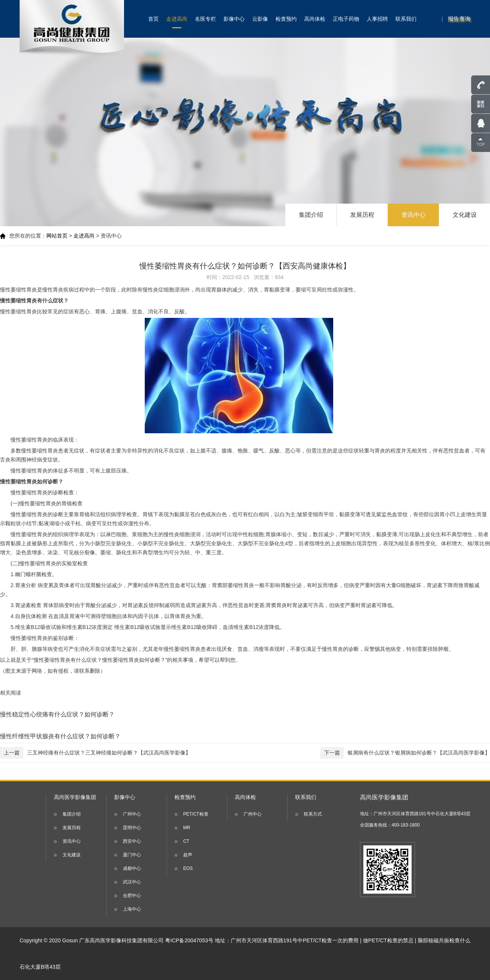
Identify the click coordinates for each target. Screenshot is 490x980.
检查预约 (286, 19)
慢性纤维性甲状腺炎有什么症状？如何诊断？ (60, 736)
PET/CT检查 (196, 814)
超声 (188, 855)
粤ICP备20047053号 (189, 940)
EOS (188, 868)
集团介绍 (311, 215)
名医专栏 (205, 19)
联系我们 (406, 19)
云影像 (260, 19)
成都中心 (132, 868)
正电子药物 (346, 19)
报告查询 (459, 19)
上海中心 (132, 909)
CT (186, 841)
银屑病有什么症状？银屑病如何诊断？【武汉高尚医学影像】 (405, 753)
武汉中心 (132, 882)
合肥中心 (132, 896)
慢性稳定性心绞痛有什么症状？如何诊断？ (57, 714)
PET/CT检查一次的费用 (331, 940)
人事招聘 (377, 19)
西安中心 (132, 841)
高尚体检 (315, 19)
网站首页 (57, 236)
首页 (153, 19)
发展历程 (362, 215)
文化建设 (465, 215)
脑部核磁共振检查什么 (444, 940)
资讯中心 (413, 215)
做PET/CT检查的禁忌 (388, 940)
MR (187, 828)
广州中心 (132, 814)
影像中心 (234, 19)
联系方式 (313, 814)
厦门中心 (132, 855)
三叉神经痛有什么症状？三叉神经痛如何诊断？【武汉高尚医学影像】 (95, 753)
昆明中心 (132, 828)
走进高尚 (177, 19)
